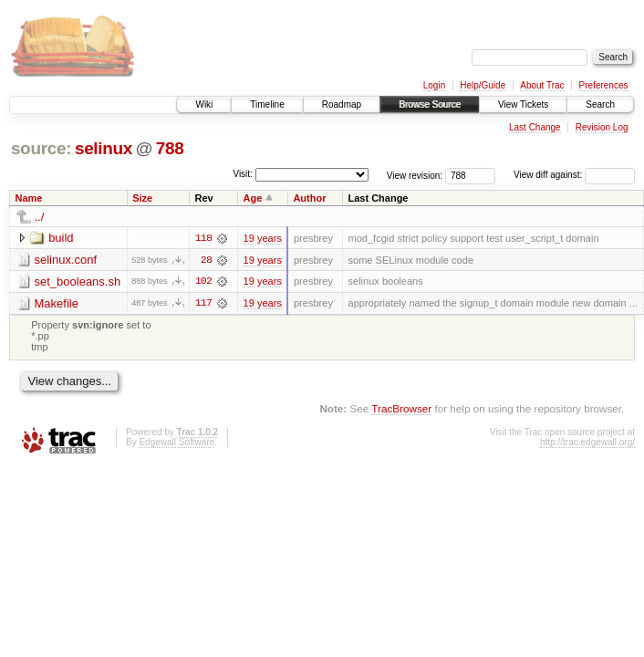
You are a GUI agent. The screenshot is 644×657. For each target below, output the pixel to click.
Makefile (57, 303)
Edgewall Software (177, 443)
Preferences (604, 85)
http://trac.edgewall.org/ (587, 443)
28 (206, 260)
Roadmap (342, 104)
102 (203, 282)
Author (309, 198)
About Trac (542, 85)
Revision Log (602, 127)
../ (40, 217)
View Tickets (523, 104)
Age (253, 198)
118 (203, 238)
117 (203, 304)
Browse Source (430, 104)
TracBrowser (401, 408)
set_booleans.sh (78, 282)
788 (170, 148)
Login (434, 85)
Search (600, 104)
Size (142, 198)
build (61, 238)
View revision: (415, 175)
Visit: (243, 174)
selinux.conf (66, 260)
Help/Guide (483, 85)
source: (41, 148)
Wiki (204, 104)
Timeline (267, 104)
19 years (263, 238)
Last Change (535, 127)
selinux (104, 148)
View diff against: (574, 175)
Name (29, 198)
